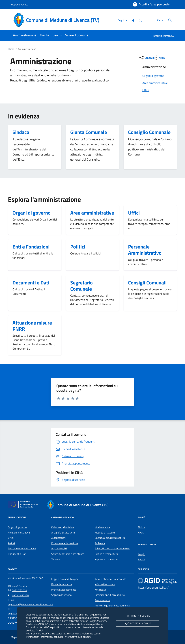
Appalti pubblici (59, 548)
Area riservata (102, 600)
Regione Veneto (20, 4)
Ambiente (100, 543)
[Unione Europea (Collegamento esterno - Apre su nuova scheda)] (24, 505)
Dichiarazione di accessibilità (110, 595)
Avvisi (141, 533)
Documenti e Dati (17, 554)
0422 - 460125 (20, 595)
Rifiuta (137, 616)
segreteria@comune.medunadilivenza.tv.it (30, 604)
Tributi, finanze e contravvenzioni (112, 548)
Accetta (138, 624)
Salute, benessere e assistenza (68, 554)
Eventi (141, 559)
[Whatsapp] (139, 20)
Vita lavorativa (102, 527)
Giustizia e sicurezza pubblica (110, 538)
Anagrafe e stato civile (63, 533)
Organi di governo (17, 527)
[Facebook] (132, 20)
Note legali (100, 590)
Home (11, 49)
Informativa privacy (105, 584)
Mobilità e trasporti (105, 533)
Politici (11, 543)
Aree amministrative (19, 533)
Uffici (11, 538)
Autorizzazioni (59, 538)
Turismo (56, 559)
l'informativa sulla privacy (77, 637)
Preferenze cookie (91, 633)
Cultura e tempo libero (106, 554)
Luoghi (142, 554)
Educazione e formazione (64, 543)
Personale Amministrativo (22, 548)
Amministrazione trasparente (110, 579)
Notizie (142, 527)
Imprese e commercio (106, 559)
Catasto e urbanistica (63, 527)
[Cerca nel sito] (170, 20)
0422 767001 (19, 590)
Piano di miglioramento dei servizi (112, 606)
